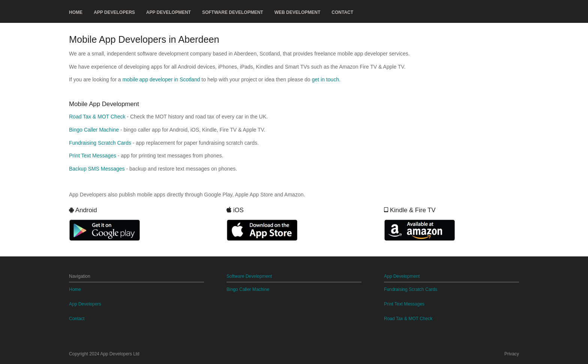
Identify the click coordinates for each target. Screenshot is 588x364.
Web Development (298, 12)
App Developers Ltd (120, 354)
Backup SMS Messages (97, 169)
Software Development (233, 12)
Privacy (512, 354)
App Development (169, 12)
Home (76, 12)
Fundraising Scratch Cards (100, 143)
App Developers (114, 12)
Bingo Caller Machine (94, 130)
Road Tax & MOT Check (97, 117)
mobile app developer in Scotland (161, 79)
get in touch (325, 79)
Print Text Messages (93, 156)
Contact (342, 12)
